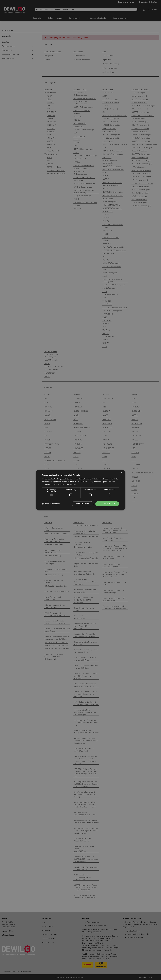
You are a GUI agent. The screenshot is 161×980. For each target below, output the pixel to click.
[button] (51, 504)
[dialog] (80, 490)
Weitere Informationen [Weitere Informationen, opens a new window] (67, 484)
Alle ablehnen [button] (83, 504)
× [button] (122, 472)
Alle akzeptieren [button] (107, 504)
